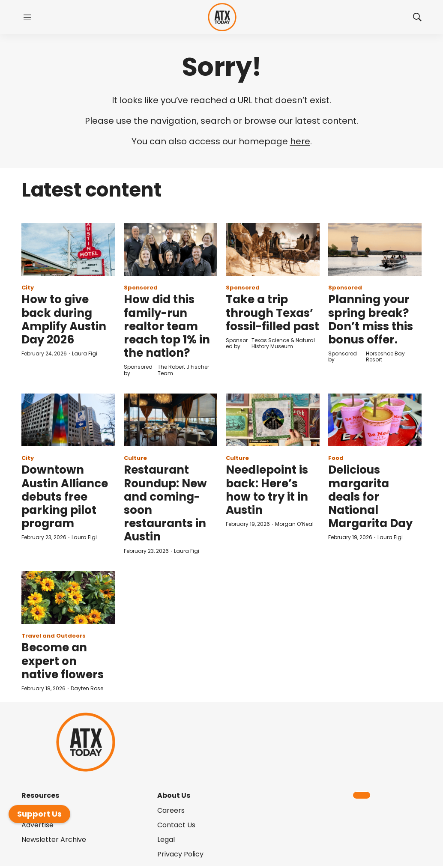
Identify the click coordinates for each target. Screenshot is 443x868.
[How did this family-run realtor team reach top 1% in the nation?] (171, 249)
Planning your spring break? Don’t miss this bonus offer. (371, 319)
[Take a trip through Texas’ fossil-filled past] (273, 249)
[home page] (222, 17)
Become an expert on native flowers (63, 661)
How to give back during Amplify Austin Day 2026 (64, 319)
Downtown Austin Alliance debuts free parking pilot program (65, 497)
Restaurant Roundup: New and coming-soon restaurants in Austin (165, 503)
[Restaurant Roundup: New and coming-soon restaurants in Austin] (171, 420)
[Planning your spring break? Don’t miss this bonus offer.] (375, 249)
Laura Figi (85, 353)
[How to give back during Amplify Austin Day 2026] (68, 249)
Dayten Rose (87, 688)
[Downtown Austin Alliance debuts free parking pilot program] (68, 420)
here (300, 141)
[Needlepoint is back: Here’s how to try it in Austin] (273, 420)
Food (336, 458)
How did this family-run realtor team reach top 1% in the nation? (167, 326)
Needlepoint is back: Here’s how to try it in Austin (267, 490)
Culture (135, 458)
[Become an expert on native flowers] (68, 598)
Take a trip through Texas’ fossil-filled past (272, 313)
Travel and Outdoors (54, 636)
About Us (174, 795)
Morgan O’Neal (294, 524)
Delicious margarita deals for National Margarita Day (370, 497)
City (28, 288)
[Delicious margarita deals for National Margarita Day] (375, 420)
